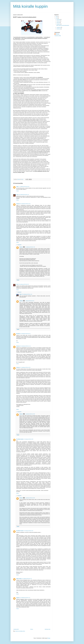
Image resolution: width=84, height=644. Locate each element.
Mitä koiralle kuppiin (30, 6)
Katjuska (18, 598)
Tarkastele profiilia (58, 36)
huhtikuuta (59, 24)
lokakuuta (58, 21)
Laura (17, 195)
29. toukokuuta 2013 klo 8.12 (25, 334)
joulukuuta (59, 19)
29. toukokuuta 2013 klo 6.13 (24, 284)
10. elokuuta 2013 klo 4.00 (29, 439)
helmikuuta (59, 29)
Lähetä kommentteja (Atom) (20, 631)
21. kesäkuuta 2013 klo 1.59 (30, 247)
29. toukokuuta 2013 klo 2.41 (24, 195)
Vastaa (17, 191)
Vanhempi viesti (47, 629)
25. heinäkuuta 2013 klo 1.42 (27, 294)
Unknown (18, 204)
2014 (57, 17)
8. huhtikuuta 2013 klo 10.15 (24, 187)
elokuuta (58, 23)
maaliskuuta (59, 27)
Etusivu (32, 629)
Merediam (18, 334)
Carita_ (18, 187)
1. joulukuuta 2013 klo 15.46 (30, 498)
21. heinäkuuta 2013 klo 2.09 (25, 367)
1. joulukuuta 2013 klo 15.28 (30, 414)
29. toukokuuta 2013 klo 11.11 (25, 346)
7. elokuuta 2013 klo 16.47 (30, 301)
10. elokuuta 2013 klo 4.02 (29, 531)
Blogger (49, 638)
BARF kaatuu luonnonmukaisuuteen (63, 25)
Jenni (17, 284)
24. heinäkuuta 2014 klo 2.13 (25, 598)
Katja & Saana (19, 579)
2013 (57, 18)
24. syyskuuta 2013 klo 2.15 (27, 579)
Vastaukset (19, 245)
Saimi (20, 294)
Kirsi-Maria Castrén (20, 439)
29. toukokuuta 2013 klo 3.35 (25, 204)
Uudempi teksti (16, 629)
